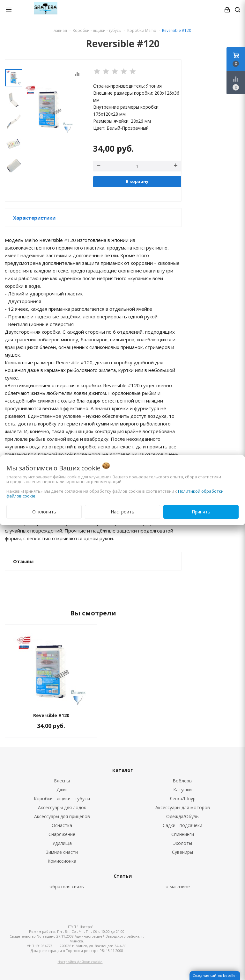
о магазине (178, 886)
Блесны (62, 781)
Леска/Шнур (183, 799)
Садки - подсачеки (182, 825)
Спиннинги (183, 834)
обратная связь (67, 886)
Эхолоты (182, 843)
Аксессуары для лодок (62, 807)
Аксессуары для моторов (183, 807)
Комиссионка (62, 861)
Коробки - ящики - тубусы (62, 799)
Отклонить (44, 512)
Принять (201, 512)
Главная (59, 30)
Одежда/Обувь (182, 816)
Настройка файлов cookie (80, 962)
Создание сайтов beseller (215, 975)
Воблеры (182, 781)
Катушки (182, 790)
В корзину (137, 181)
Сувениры (182, 852)
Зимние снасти (62, 852)
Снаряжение (62, 834)
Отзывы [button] (23, 561)
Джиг (62, 790)
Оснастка (62, 825)
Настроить (122, 512)
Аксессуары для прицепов (62, 816)
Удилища (62, 843)
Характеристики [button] (34, 218)
